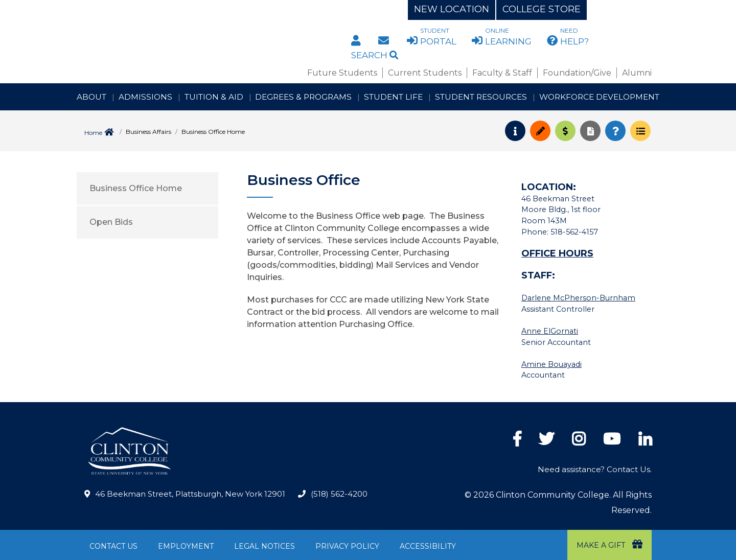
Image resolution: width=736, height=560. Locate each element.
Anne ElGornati (550, 331)
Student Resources (481, 97)
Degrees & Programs (303, 97)
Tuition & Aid (214, 97)
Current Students (425, 73)
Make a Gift (609, 544)
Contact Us (113, 546)
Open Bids (111, 222)
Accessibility (428, 546)
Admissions (145, 97)
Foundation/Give (577, 73)
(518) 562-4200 (339, 494)
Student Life (393, 97)
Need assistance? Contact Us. (595, 469)
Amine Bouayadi (551, 364)
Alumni (637, 73)
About (91, 97)
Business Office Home (136, 188)
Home (93, 133)
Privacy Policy (347, 546)
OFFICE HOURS (557, 253)
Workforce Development (599, 97)
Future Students (342, 73)
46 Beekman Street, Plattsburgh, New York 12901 (190, 494)
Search (375, 55)
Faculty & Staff (502, 73)
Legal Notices (264, 546)
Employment (186, 546)
